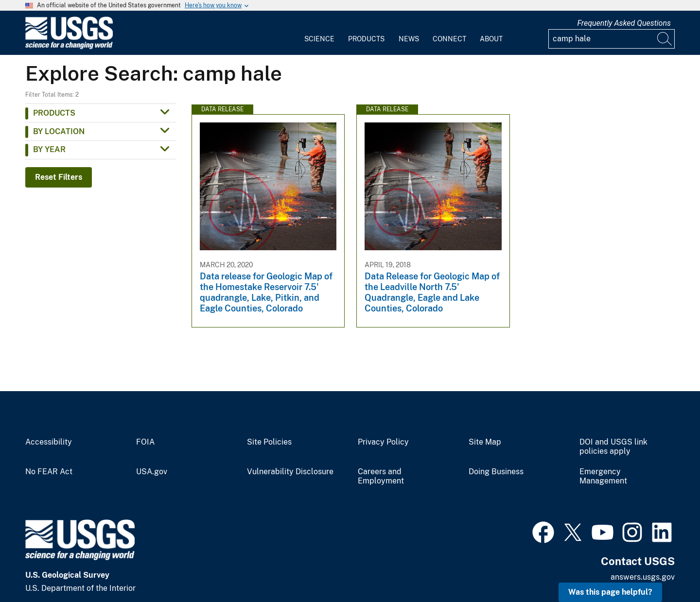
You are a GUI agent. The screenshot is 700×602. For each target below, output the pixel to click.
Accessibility (49, 442)
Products (366, 39)
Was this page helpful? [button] (610, 592)
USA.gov (152, 472)
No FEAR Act (49, 472)
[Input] (612, 39)
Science (319, 39)
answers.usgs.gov (643, 577)
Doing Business (496, 472)
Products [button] (54, 113)
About (491, 39)
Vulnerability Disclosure (290, 472)
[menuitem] (319, 33)
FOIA (145, 442)
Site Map (485, 442)
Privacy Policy (383, 442)
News (409, 39)
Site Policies (269, 442)
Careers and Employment (381, 476)
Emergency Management (603, 476)
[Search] (665, 39)
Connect (449, 39)
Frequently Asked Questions (624, 23)
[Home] (69, 47)
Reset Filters (59, 177)
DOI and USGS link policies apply (613, 447)
